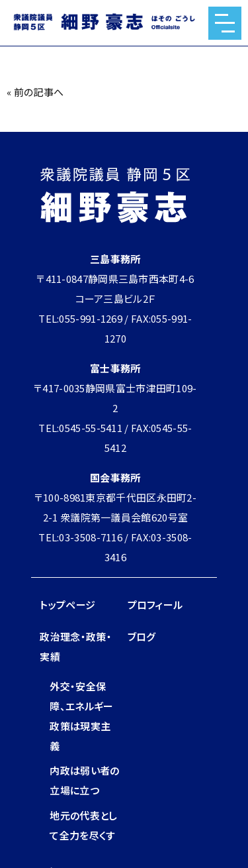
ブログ (142, 636)
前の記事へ (39, 92)
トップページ (67, 605)
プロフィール (155, 605)
